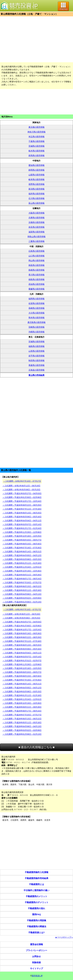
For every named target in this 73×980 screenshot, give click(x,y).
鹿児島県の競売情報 (36, 322)
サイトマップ (36, 968)
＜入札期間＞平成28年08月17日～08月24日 (22, 579)
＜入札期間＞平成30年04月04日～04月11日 (22, 521)
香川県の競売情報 (36, 275)
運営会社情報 (36, 944)
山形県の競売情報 (36, 351)
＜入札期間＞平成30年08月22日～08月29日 (22, 505)
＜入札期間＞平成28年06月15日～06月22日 (22, 586)
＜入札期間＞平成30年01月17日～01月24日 (22, 528)
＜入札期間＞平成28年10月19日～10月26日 (22, 571)
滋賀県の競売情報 (36, 232)
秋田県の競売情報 (36, 360)
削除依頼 (36, 962)
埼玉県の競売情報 (36, 137)
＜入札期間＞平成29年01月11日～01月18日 (22, 563)
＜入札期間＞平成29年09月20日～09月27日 (22, 540)
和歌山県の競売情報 (36, 237)
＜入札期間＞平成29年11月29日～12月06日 (22, 532)
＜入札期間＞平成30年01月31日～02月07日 (22, 661)
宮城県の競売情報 (36, 342)
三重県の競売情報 (36, 241)
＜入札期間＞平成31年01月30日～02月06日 (22, 497)
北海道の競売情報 (36, 370)
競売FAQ (37, 914)
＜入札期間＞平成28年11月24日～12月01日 (22, 567)
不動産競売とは (37, 884)
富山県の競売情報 (36, 203)
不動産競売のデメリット (37, 902)
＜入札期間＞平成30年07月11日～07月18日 (22, 509)
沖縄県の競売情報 (36, 332)
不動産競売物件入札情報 (37, 872)
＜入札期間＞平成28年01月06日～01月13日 (22, 602)
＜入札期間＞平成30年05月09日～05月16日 (22, 517)
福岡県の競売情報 (36, 299)
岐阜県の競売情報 (36, 179)
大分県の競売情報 (36, 313)
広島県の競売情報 (36, 251)
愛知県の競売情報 (36, 165)
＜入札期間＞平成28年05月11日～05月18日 (22, 590)
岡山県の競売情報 (36, 260)
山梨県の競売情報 (36, 175)
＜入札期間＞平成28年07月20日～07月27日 (22, 583)
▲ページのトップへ (64, 937)
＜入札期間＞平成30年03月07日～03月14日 (22, 524)
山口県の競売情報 (36, 256)
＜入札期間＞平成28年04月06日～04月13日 (22, 594)
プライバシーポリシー (36, 950)
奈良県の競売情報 (36, 227)
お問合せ (36, 956)
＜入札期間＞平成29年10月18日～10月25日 (22, 536)
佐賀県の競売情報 (36, 303)
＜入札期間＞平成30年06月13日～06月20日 (22, 513)
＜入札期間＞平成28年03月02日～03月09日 (22, 598)
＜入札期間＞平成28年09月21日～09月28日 (22, 575)
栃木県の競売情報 (36, 151)
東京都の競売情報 (36, 127)
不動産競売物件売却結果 (37, 878)
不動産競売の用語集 (37, 920)
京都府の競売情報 (36, 222)
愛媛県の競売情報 (36, 289)
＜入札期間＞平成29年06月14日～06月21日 (22, 552)
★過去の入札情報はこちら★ (36, 747)
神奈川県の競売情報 (36, 132)
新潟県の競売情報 (36, 189)
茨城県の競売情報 (36, 146)
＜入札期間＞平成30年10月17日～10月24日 (22, 501)
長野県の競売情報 (36, 184)
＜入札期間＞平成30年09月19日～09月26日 (22, 633)
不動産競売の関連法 (37, 926)
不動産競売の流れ (36, 908)
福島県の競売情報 (36, 346)
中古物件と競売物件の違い (36, 890)
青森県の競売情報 (36, 365)
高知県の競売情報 (36, 284)
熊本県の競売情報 (36, 318)
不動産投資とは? (36, 932)
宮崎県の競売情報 (36, 327)
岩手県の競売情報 (36, 356)
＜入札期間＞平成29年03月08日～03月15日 (22, 559)
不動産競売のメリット (36, 896)
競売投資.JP (37, 976)
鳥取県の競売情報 (36, 265)
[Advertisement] (36, 39)
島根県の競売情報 (36, 270)
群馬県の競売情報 (36, 155)
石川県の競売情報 (36, 198)
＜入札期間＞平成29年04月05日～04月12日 (22, 555)
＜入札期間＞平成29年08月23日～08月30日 (22, 544)
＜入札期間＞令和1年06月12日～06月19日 (21, 486)
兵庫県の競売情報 (36, 218)
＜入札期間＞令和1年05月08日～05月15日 (21, 490)
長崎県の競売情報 (36, 308)
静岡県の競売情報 (36, 170)
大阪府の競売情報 (36, 213)
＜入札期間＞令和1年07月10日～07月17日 (22, 481)
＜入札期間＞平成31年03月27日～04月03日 (22, 493)
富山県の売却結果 (36, 375)
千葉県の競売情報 (36, 141)
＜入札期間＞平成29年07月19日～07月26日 (22, 548)
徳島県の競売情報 (36, 279)
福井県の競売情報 (36, 194)
